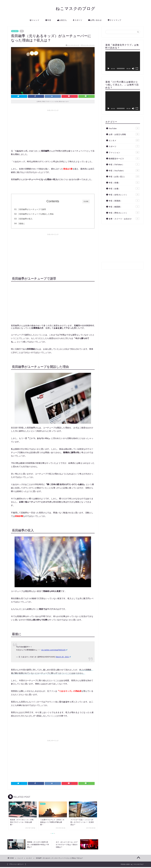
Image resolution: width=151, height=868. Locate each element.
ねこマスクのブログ (76, 8)
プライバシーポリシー (16, 865)
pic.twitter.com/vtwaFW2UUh (54, 651)
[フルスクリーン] (137, 69)
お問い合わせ (95, 20)
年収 (48, 20)
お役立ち (62, 20)
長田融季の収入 (31, 219)
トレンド (35, 20)
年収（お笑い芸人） (124, 176)
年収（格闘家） (124, 207)
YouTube (124, 128)
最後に (27, 224)
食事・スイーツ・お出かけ (124, 219)
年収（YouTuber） (124, 170)
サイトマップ (115, 20)
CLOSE (86, 201)
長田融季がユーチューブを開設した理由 (41, 214)
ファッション (124, 152)
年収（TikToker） (124, 164)
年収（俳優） (124, 182)
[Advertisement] (53, 129)
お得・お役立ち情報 (124, 134)
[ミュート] (133, 69)
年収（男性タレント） (124, 213)
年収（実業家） (124, 201)
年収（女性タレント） (124, 195)
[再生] (108, 69)
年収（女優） (124, 188)
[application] (123, 61)
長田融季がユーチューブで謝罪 (38, 209)
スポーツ (78, 20)
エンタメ (15, 31)
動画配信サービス (124, 158)
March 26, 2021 (63, 658)
